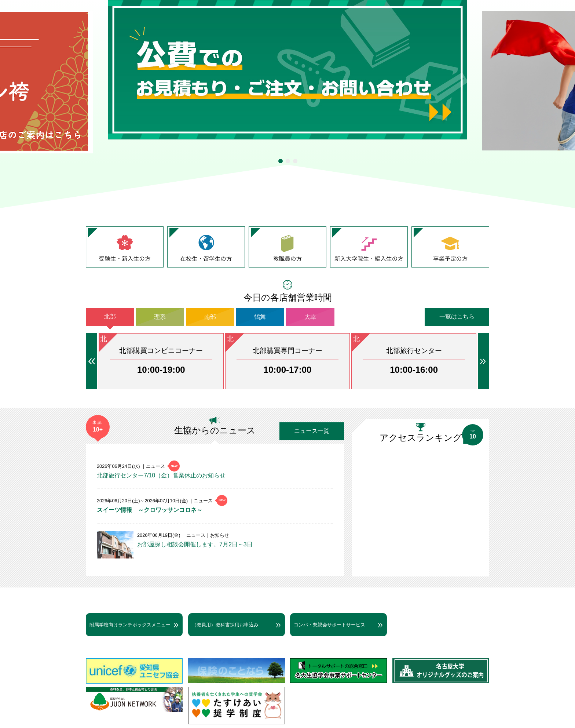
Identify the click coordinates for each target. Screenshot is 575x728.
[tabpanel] (287, 70)
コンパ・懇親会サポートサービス (329, 625)
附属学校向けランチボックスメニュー (130, 625)
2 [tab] (288, 161)
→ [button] (484, 361)
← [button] (91, 361)
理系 (160, 316)
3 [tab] (295, 161)
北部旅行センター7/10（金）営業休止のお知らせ (161, 475)
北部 (110, 316)
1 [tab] (281, 161)
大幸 (310, 316)
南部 (210, 316)
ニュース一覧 (312, 431)
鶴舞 (260, 316)
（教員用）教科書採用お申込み (225, 625)
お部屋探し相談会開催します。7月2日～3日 (195, 544)
